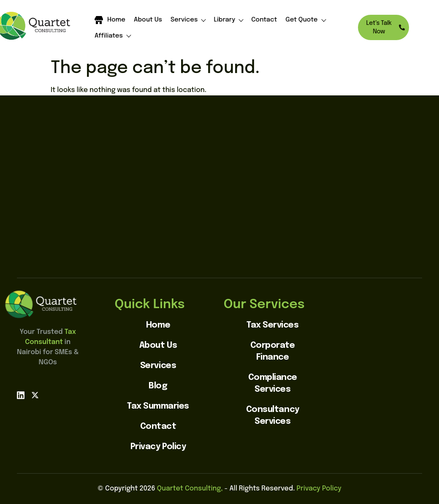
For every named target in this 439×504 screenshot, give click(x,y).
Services (188, 20)
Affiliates (112, 36)
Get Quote (305, 20)
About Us (148, 20)
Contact (264, 20)
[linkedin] (21, 395)
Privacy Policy (319, 489)
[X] (35, 395)
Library (228, 20)
